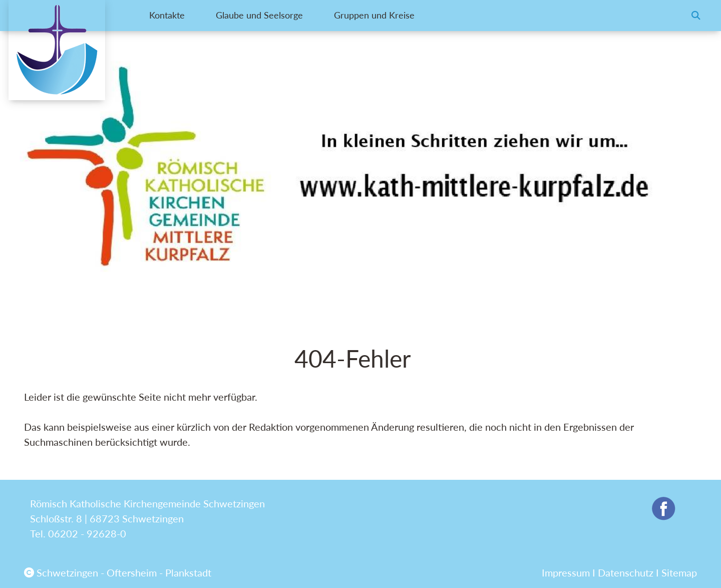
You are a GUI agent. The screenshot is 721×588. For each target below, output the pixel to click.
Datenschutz (626, 572)
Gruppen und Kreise (395, 15)
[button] (696, 16)
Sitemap (679, 572)
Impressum (566, 572)
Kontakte (168, 15)
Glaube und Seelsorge (270, 15)
